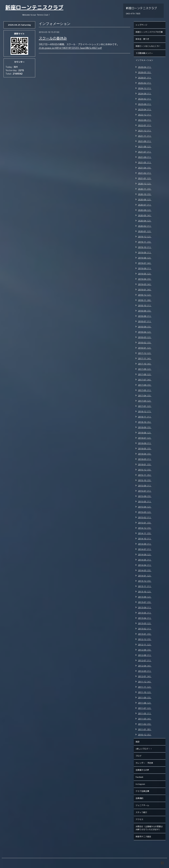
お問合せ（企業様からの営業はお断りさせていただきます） (149, 828)
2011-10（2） (145, 692)
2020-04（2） (145, 221)
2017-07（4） (145, 380)
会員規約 (139, 798)
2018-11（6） (145, 300)
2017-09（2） (145, 369)
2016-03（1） (145, 459)
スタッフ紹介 (141, 812)
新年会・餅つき (142, 39)
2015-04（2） (145, 507)
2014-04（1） (145, 565)
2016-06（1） (145, 443)
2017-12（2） (145, 353)
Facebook (139, 777)
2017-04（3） (145, 396)
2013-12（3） (145, 581)
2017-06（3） (145, 385)
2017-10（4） (145, 364)
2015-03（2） (145, 512)
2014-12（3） (145, 528)
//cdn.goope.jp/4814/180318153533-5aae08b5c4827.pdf (70, 48)
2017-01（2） (145, 406)
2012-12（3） (145, 639)
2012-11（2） (145, 645)
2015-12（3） (145, 470)
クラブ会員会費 (142, 791)
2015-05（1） (145, 502)
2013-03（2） (145, 623)
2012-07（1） (145, 660)
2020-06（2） (145, 210)
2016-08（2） (145, 433)
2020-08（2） (145, 200)
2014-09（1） (145, 544)
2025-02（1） (145, 83)
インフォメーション (144, 60)
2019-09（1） (145, 253)
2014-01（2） (145, 576)
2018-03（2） (145, 337)
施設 (137, 742)
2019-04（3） (145, 279)
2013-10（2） (145, 592)
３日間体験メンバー (144, 53)
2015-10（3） (145, 480)
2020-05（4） (145, 215)
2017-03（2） (145, 401)
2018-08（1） (145, 316)
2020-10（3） (145, 194)
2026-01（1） (145, 78)
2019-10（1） (145, 247)
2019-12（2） (145, 237)
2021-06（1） (145, 157)
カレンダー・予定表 (144, 763)
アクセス (139, 819)
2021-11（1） (145, 136)
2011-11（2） (145, 687)
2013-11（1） (145, 586)
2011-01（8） (145, 729)
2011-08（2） (145, 703)
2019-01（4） (145, 290)
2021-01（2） (145, 178)
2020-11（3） (145, 189)
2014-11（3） (145, 533)
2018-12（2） (145, 295)
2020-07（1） (145, 205)
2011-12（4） (145, 682)
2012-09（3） (145, 650)
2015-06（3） (145, 496)
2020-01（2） (145, 231)
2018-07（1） (145, 321)
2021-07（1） (145, 152)
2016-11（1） (145, 417)
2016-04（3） (145, 454)
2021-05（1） (145, 162)
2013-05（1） (145, 613)
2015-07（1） (145, 491)
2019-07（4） (145, 263)
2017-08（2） (145, 374)
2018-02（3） (145, 343)
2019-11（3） (145, 242)
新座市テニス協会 (143, 837)
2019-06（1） (145, 268)
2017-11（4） (145, 359)
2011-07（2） (145, 708)
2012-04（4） (145, 666)
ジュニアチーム (142, 805)
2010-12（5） (145, 735)
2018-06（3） (145, 327)
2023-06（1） (145, 104)
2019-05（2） (145, 274)
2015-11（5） (145, 475)
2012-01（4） (145, 676)
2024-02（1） (145, 99)
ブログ (138, 756)
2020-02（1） (145, 226)
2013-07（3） (145, 602)
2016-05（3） (145, 449)
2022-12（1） (145, 115)
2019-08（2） (145, 258)
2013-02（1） (145, 629)
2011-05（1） (145, 713)
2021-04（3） (145, 168)
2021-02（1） (145, 173)
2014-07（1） (145, 549)
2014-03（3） (145, 570)
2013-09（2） (145, 597)
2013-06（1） (145, 608)
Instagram (140, 784)
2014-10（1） (145, 539)
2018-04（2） (145, 332)
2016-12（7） (145, 411)
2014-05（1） (145, 560)
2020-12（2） (145, 184)
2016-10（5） (145, 422)
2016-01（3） (145, 464)
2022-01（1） (145, 125)
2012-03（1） (145, 671)
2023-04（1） (145, 109)
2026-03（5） (145, 72)
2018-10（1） (145, 306)
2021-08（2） (145, 147)
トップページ (141, 25)
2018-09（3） (145, 311)
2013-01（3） (145, 634)
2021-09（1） (145, 141)
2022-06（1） (145, 120)
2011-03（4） (145, 719)
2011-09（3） (145, 698)
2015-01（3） (145, 523)
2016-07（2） (145, 438)
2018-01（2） (145, 348)
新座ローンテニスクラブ (34, 7)
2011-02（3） (145, 724)
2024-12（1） (145, 88)
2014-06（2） (145, 555)
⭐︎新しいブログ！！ (144, 749)
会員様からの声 (142, 770)
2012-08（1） (145, 655)
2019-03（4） (145, 284)
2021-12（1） (145, 131)
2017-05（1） (145, 390)
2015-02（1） (145, 517)
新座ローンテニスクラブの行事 (149, 32)
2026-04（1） (145, 67)
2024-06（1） (145, 94)
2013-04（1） (145, 618)
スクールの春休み (53, 38)
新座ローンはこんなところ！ (148, 46)
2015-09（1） (145, 486)
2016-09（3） (145, 427)
